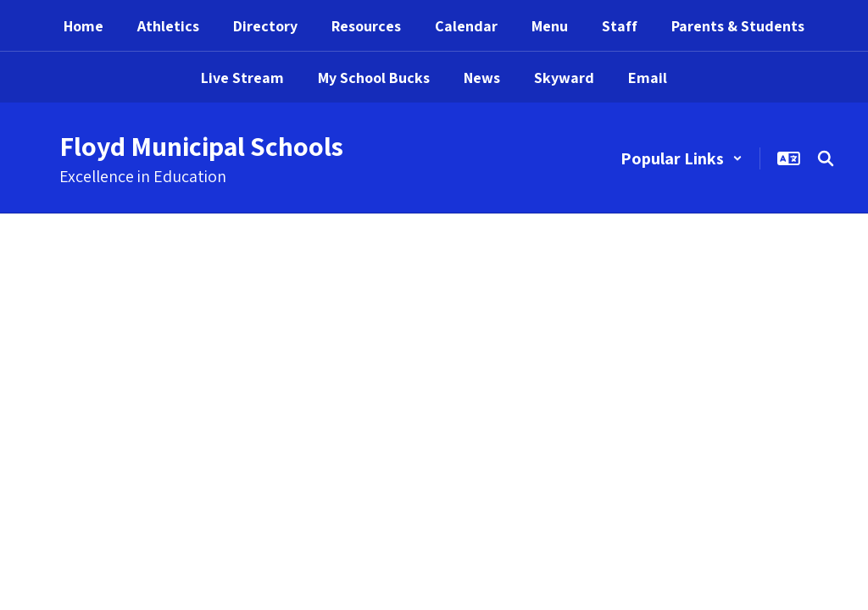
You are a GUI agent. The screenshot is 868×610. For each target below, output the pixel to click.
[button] (682, 158)
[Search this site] (826, 158)
